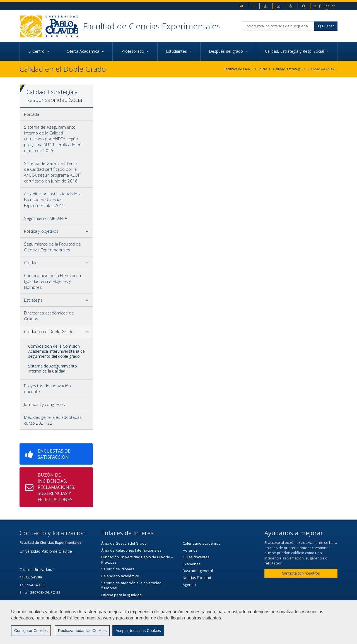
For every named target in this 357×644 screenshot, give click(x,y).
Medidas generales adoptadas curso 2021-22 (53, 420)
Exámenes (192, 564)
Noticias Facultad (197, 578)
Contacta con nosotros (301, 573)
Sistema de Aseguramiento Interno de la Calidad (53, 368)
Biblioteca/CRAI (114, 602)
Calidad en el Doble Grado (323, 69)
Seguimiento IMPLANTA (46, 218)
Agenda (189, 585)
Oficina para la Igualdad (121, 595)
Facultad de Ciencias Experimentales (152, 26)
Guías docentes (196, 557)
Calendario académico (120, 576)
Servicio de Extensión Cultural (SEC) (131, 609)
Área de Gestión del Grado (124, 543)
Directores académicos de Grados (49, 316)
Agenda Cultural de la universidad (130, 615)
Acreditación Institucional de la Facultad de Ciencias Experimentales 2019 (53, 200)
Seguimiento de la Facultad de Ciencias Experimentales (52, 247)
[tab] (56, 114)
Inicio (263, 69)
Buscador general (198, 571)
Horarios (190, 550)
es (328, 6)
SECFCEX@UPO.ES (45, 592)
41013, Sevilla (31, 577)
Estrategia (33, 300)
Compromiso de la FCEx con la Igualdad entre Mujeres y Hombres (52, 281)
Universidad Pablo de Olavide (46, 551)
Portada (32, 114)
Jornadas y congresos (44, 404)
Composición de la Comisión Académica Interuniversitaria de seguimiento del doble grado (56, 351)
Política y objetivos (41, 231)
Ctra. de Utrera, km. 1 (37, 569)
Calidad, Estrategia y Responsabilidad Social (288, 69)
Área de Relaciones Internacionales (131, 550)
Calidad (31, 263)
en (334, 6)
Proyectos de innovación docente (47, 389)
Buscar (326, 26)
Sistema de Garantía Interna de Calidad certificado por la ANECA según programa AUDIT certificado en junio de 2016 (52, 172)
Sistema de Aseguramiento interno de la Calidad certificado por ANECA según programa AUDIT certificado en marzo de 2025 (53, 139)
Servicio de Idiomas (118, 569)
